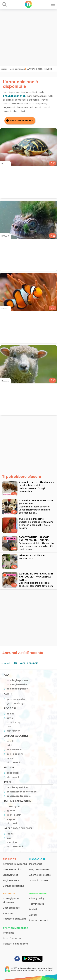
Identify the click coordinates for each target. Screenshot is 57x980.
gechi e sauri (14, 815)
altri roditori (13, 731)
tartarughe (13, 806)
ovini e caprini (15, 754)
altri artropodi (15, 847)
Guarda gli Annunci (21, 121)
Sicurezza (9, 894)
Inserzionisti (36, 864)
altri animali (14, 762)
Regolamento (38, 894)
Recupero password (14, 919)
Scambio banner (39, 880)
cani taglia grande (17, 689)
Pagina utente (11, 880)
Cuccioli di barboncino (31, 519)
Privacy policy (37, 898)
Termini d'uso (37, 904)
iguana (11, 811)
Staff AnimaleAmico (16, 928)
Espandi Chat (11, 875)
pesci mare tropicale (19, 796)
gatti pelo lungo (16, 703)
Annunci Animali (17, 69)
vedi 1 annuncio (29, 663)
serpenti (11, 819)
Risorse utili (37, 859)
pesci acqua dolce (17, 787)
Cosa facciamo (12, 938)
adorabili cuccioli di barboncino (36, 482)
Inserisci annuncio (39, 920)
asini (9, 745)
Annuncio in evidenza (15, 864)
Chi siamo (9, 933)
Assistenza (9, 913)
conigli (10, 714)
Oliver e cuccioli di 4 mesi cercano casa (33, 557)
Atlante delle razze (40, 875)
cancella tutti (9, 663)
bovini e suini (14, 750)
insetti (10, 838)
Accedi (33, 915)
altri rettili (12, 823)
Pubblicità (10, 859)
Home (4, 69)
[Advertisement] (28, 38)
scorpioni (12, 842)
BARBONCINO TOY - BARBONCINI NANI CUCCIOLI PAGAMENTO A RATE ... (36, 577)
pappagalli (13, 773)
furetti (10, 727)
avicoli (10, 758)
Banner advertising (14, 886)
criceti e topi (14, 722)
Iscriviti (33, 909)
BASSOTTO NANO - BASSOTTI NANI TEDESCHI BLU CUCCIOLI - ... (37, 539)
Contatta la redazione (16, 944)
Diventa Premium (13, 869)
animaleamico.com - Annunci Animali (35, 968)
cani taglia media (17, 684)
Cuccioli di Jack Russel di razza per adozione (36, 502)
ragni (10, 834)
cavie (10, 718)
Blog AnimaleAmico (40, 869)
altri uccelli (13, 777)
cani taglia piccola (17, 680)
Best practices (11, 908)
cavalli (10, 741)
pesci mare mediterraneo (22, 792)
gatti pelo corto (16, 699)
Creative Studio (27, 971)
